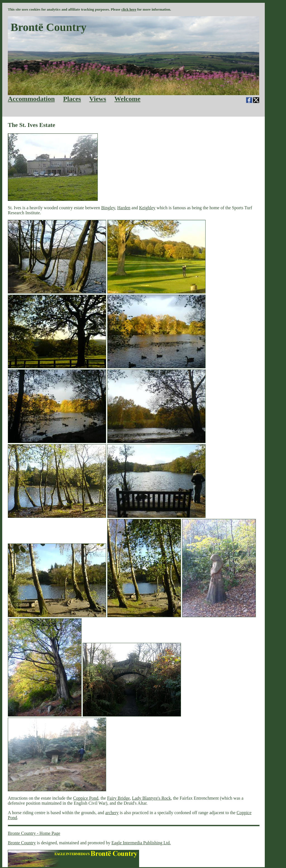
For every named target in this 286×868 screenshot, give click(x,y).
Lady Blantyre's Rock (152, 798)
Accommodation (31, 99)
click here (129, 9)
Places (72, 99)
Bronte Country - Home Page (34, 833)
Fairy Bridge (118, 798)
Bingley (108, 208)
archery (112, 813)
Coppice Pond (86, 798)
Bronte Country (22, 843)
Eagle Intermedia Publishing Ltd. (141, 843)
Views (98, 99)
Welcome (127, 99)
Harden (124, 208)
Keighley (147, 208)
